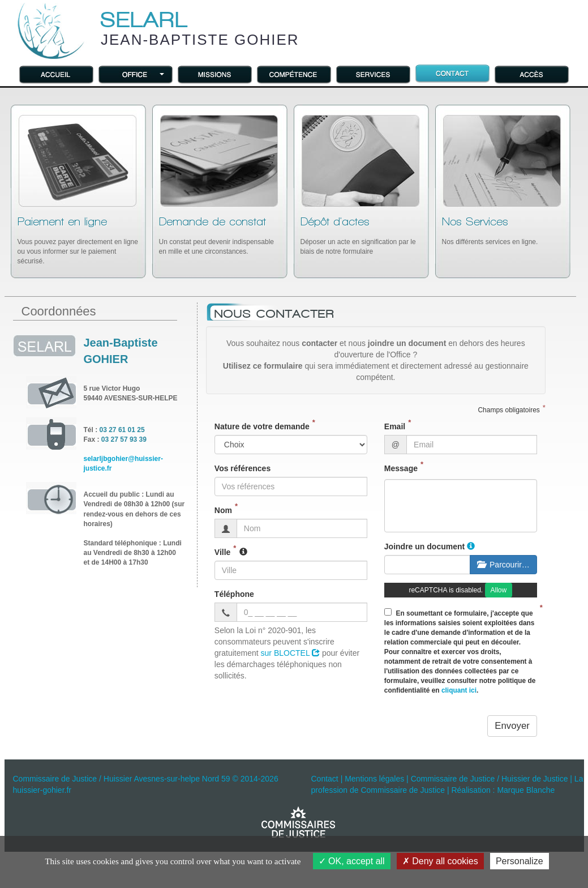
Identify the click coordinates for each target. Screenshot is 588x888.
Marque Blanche (526, 790)
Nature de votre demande (262, 426)
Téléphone (234, 594)
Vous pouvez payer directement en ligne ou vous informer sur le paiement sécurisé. (78, 240)
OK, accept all (352, 861)
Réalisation (471, 790)
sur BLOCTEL (291, 653)
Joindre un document (424, 547)
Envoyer (512, 726)
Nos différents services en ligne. (490, 231)
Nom (223, 510)
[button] (136, 74)
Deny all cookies (440, 861)
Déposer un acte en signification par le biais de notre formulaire (358, 236)
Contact (325, 779)
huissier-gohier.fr (42, 790)
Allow (499, 590)
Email (395, 426)
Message (401, 468)
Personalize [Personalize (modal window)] (520, 861)
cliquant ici (459, 690)
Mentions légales (374, 779)
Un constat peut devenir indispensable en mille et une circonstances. (216, 236)
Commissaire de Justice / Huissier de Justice (490, 779)
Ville (223, 552)
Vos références (243, 468)
